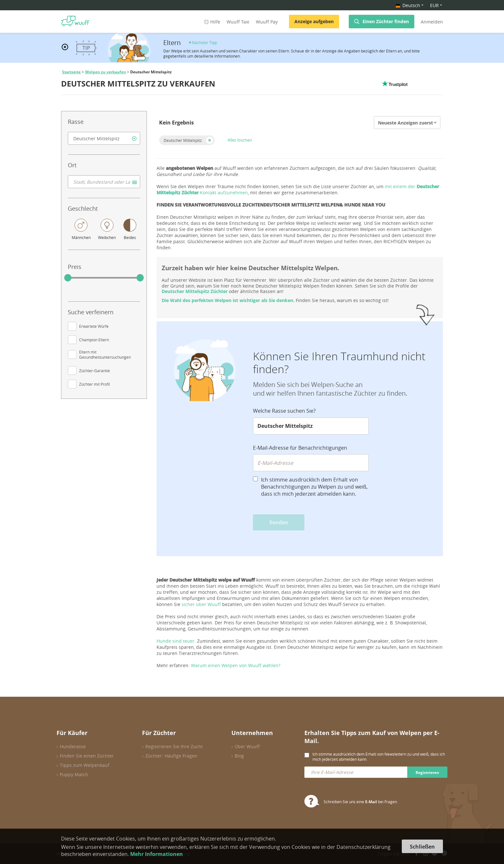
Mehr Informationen (157, 854)
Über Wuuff (247, 746)
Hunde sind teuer (175, 641)
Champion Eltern (94, 340)
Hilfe (212, 22)
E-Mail (371, 802)
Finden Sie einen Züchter (87, 756)
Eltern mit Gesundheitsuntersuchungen (105, 354)
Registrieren (427, 772)
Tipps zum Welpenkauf (85, 765)
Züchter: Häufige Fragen (171, 756)
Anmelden (432, 22)
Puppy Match (74, 774)
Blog (239, 756)
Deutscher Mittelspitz (183, 140)
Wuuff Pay (267, 22)
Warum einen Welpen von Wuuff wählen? (236, 665)
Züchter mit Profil (94, 384)
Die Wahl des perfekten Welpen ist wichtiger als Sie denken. (228, 300)
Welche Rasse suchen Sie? (284, 411)
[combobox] (104, 138)
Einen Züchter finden (386, 21)
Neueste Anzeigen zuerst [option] (405, 123)
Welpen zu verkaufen (106, 72)
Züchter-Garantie (94, 371)
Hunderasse (73, 746)
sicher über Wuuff (201, 604)
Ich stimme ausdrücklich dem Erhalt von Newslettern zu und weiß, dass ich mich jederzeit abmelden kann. (379, 757)
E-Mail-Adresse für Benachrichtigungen (300, 448)
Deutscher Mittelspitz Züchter (195, 291)
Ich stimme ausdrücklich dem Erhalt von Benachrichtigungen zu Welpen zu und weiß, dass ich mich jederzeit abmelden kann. (314, 487)
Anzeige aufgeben (314, 21)
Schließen (422, 847)
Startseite (71, 72)
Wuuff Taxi (238, 22)
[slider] (68, 278)
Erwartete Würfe (94, 326)
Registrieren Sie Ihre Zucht (174, 746)
